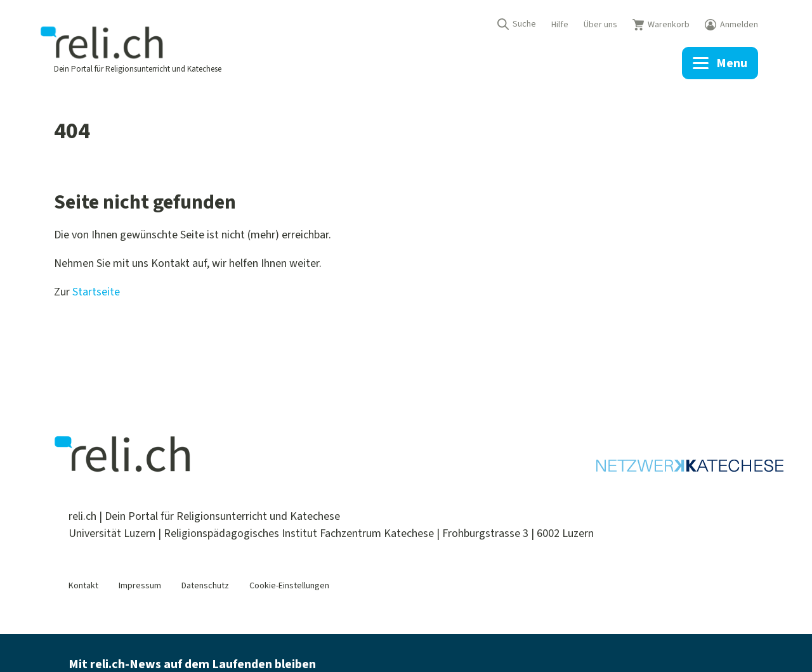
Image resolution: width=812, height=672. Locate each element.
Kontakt (83, 586)
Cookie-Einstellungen (289, 586)
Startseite (96, 292)
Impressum (140, 586)
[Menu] (720, 63)
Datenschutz (205, 586)
